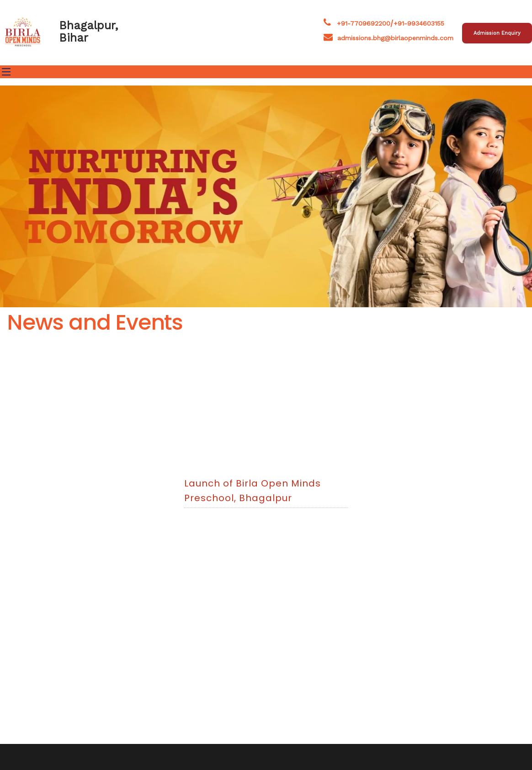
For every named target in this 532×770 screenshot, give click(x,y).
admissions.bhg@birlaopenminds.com (388, 38)
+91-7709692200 (364, 23)
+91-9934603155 (419, 23)
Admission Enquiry (497, 33)
